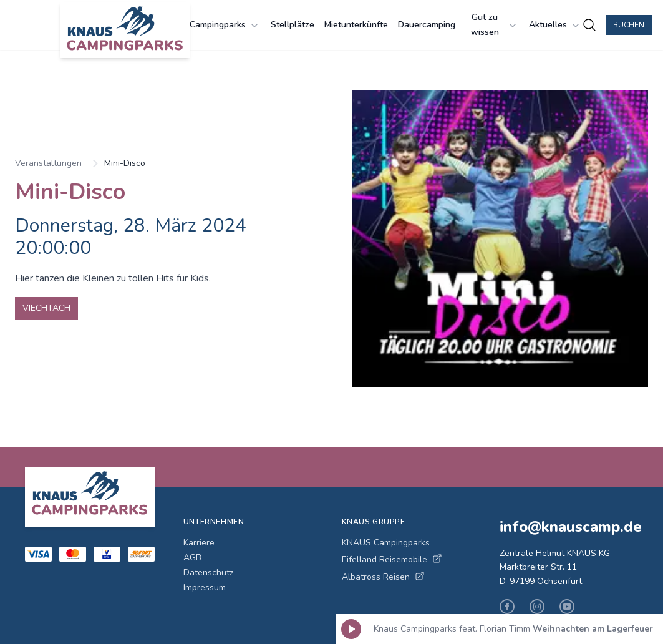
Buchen (629, 25)
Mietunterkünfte (356, 25)
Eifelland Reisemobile (392, 559)
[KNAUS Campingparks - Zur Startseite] (125, 30)
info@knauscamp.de (569, 527)
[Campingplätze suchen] (589, 25)
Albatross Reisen (383, 577)
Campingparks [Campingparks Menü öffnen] (225, 25)
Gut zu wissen (495, 25)
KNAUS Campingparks (386, 543)
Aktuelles (555, 25)
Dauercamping (427, 25)
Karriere (199, 543)
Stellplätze (293, 25)
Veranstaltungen (48, 163)
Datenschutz (208, 573)
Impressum (205, 588)
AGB (192, 558)
